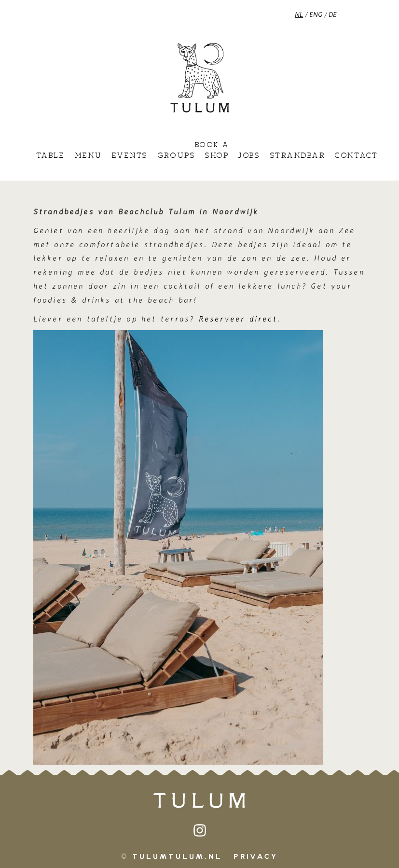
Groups (176, 156)
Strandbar (297, 156)
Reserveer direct (238, 319)
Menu (88, 156)
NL (299, 14)
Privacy (255, 857)
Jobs (249, 156)
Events (130, 156)
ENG (316, 14)
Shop (216, 156)
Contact (356, 156)
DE (333, 14)
